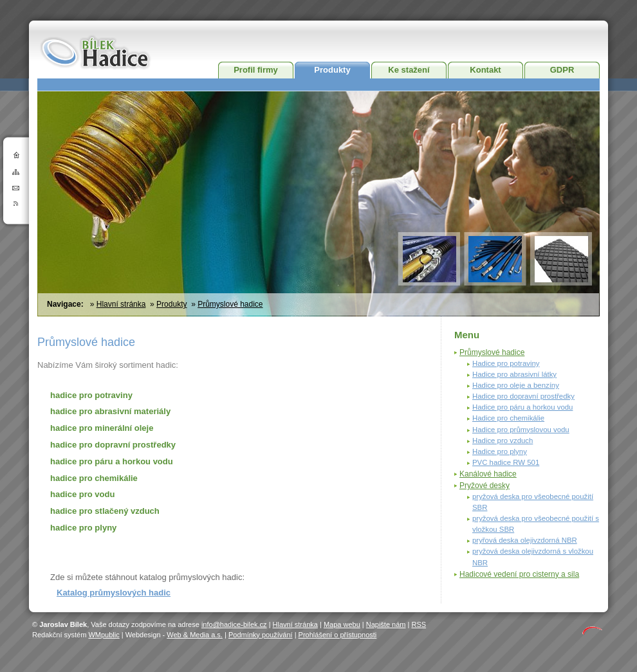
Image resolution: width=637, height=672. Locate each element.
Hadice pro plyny (500, 451)
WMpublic (104, 635)
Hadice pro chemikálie (508, 418)
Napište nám (386, 624)
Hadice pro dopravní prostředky (523, 396)
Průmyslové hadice (230, 304)
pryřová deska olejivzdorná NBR (525, 540)
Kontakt (485, 70)
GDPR (562, 70)
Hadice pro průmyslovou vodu (521, 430)
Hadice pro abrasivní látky (514, 374)
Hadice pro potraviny (506, 363)
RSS (419, 624)
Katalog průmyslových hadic (114, 593)
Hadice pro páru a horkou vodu (522, 407)
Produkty (332, 70)
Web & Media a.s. (195, 635)
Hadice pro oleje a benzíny (516, 385)
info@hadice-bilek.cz (234, 624)
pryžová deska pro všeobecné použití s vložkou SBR (536, 524)
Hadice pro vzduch (503, 440)
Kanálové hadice (488, 474)
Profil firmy (256, 70)
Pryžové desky (485, 486)
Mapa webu (342, 624)
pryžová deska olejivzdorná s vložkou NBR (533, 557)
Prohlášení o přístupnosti (338, 635)
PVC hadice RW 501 (506, 462)
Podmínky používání (261, 635)
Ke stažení (409, 70)
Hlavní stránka (121, 304)
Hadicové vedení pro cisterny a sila (519, 574)
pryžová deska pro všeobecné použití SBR (533, 502)
